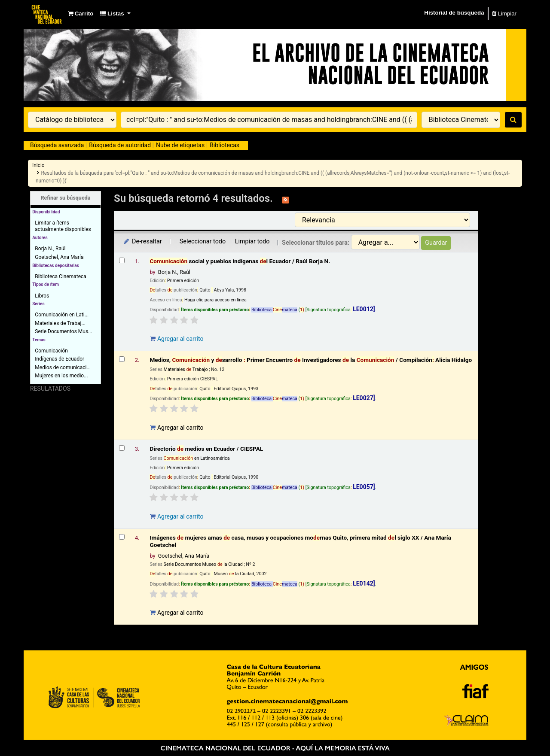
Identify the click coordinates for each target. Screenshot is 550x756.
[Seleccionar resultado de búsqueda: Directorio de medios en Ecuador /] (122, 448)
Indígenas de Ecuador (60, 359)
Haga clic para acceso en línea (215, 300)
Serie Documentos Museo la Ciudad (203, 564)
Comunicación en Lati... (62, 315)
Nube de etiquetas (180, 145)
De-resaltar (142, 241)
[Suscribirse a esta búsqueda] (286, 199)
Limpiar (504, 14)
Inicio (38, 165)
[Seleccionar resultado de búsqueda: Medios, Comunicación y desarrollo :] (122, 359)
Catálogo (47, 14)
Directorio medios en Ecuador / (206, 449)
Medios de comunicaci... (63, 367)
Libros (42, 296)
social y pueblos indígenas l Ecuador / (240, 261)
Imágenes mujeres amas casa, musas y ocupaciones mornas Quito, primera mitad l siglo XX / (300, 541)
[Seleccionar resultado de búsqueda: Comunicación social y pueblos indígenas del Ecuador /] (122, 260)
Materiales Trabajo (186, 369)
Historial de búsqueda (454, 13)
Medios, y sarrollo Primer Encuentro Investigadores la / (311, 360)
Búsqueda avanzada (57, 145)
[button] (81, 14)
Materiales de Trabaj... (60, 323)
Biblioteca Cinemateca (60, 276)
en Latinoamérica (197, 458)
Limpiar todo (252, 241)
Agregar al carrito (177, 339)
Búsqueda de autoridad (120, 145)
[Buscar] (513, 120)
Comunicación (51, 351)
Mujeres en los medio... (61, 376)
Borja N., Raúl (50, 249)
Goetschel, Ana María (59, 257)
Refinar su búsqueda (65, 198)
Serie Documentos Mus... (63, 331)
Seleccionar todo (203, 241)
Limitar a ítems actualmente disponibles (63, 226)
